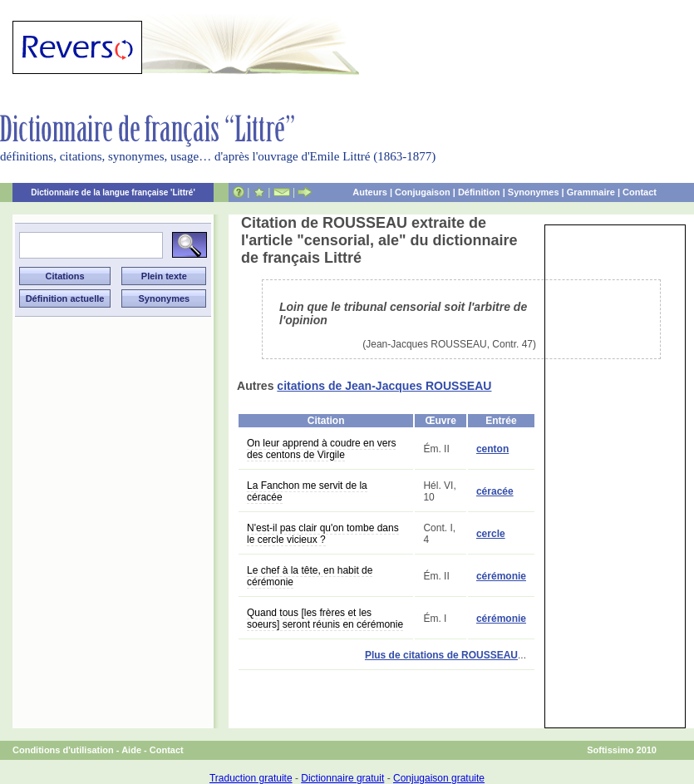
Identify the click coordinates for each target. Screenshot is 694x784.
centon (492, 449)
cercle (491, 534)
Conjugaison (423, 192)
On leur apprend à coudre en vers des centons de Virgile (321, 449)
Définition (479, 192)
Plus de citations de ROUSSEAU (441, 655)
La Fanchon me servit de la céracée (307, 491)
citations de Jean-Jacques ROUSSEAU (384, 386)
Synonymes (534, 192)
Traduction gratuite (251, 778)
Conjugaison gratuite (439, 778)
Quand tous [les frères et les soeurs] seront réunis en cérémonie (325, 619)
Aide (131, 750)
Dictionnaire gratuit (342, 778)
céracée (495, 491)
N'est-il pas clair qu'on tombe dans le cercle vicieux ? (323, 534)
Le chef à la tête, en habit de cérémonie (310, 576)
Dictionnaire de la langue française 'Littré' (113, 192)
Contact (640, 192)
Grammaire (591, 192)
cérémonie (501, 576)
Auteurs (370, 192)
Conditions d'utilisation (63, 750)
